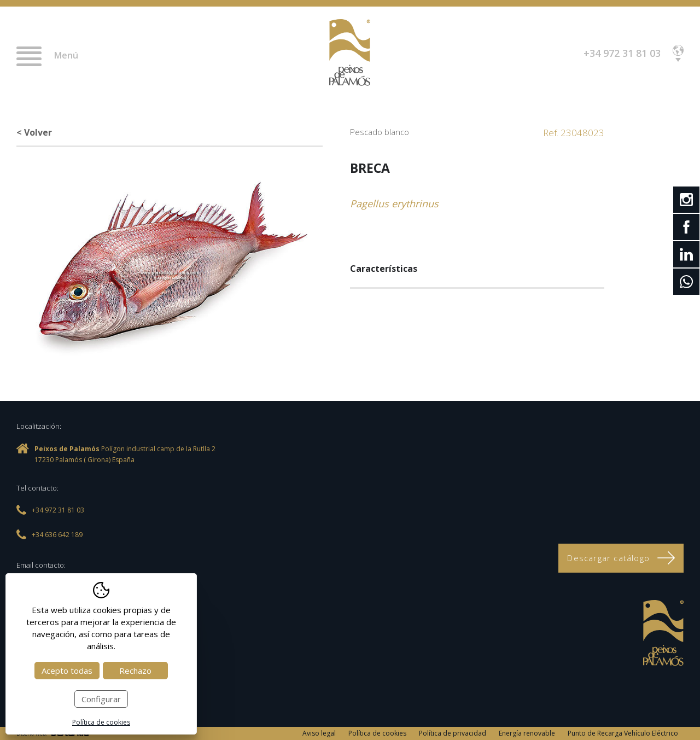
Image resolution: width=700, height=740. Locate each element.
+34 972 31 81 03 (622, 53)
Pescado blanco (380, 132)
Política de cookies (377, 733)
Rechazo (135, 671)
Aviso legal (319, 733)
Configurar (101, 699)
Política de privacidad (453, 733)
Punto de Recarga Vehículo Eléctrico (623, 733)
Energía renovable (527, 733)
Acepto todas (67, 671)
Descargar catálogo (621, 558)
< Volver (34, 132)
